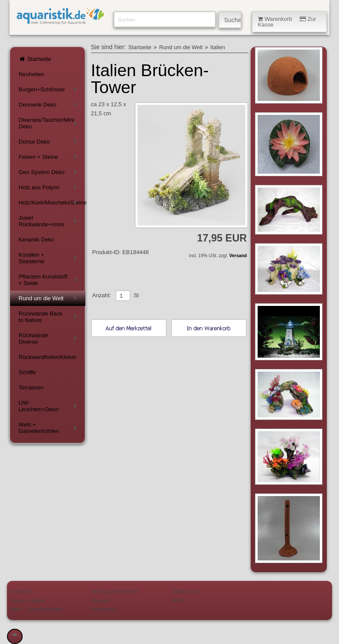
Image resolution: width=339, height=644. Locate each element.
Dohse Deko (49, 143)
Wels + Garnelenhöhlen (49, 428)
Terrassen (31, 387)
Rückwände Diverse (49, 339)
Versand (238, 256)
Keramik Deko (37, 240)
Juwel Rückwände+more (49, 221)
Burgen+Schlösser (49, 91)
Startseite (35, 59)
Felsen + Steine (49, 159)
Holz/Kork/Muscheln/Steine (52, 204)
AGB (178, 600)
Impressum (104, 609)
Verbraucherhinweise (115, 591)
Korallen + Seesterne (49, 258)
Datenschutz (186, 591)
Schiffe (27, 372)
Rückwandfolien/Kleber (48, 357)
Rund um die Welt (49, 300)
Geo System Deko (49, 174)
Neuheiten (32, 74)
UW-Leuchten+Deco (49, 406)
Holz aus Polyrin (49, 189)
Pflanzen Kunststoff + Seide (49, 280)
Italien (218, 47)
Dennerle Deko (49, 106)
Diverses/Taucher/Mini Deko (49, 123)
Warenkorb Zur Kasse (287, 22)
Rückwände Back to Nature (49, 317)
